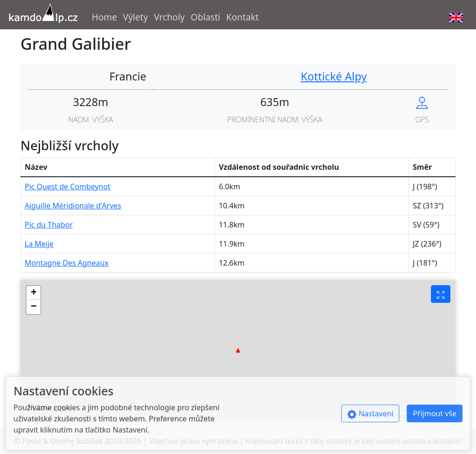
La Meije (39, 244)
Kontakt (243, 17)
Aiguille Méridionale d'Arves (73, 206)
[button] (238, 350)
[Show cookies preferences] (374, 418)
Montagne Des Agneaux (67, 263)
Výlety (136, 17)
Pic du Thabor (49, 225)
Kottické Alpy (334, 76)
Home (104, 17)
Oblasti (205, 17)
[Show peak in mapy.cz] (422, 102)
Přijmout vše (435, 418)
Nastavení (370, 418)
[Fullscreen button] (441, 294)
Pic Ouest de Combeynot (67, 187)
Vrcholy (169, 17)
